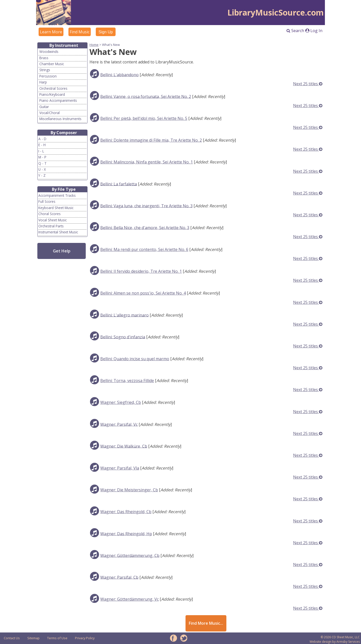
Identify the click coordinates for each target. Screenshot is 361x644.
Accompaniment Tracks (57, 195)
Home (94, 45)
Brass (44, 58)
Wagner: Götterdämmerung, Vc (129, 599)
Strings (45, 70)
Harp (43, 82)
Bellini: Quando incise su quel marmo (135, 359)
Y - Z (42, 175)
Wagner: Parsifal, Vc (119, 424)
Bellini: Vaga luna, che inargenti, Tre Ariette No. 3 (146, 206)
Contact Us (12, 638)
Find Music (80, 32)
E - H (42, 145)
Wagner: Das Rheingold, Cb (126, 512)
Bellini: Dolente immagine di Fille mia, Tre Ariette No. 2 (151, 140)
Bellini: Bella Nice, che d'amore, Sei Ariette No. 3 (145, 227)
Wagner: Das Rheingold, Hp (126, 533)
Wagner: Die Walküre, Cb (124, 446)
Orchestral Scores (53, 88)
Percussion (48, 76)
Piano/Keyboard (52, 94)
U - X (42, 169)
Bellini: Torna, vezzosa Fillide (127, 381)
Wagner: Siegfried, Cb (121, 402)
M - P (42, 157)
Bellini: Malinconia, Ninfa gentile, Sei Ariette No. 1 (147, 162)
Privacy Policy (85, 638)
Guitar (44, 107)
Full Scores (47, 201)
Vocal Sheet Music (53, 220)
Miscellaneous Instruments (60, 119)
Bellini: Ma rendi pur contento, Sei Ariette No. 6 (144, 249)
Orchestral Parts (51, 226)
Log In (314, 31)
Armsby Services (348, 642)
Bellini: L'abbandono (119, 74)
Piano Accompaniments (58, 100)
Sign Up (106, 32)
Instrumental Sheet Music (58, 232)
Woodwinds (49, 52)
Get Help (62, 251)
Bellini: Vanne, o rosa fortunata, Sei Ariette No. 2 (146, 96)
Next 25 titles (308, 84)
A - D (42, 139)
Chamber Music (52, 64)
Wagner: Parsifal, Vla (120, 468)
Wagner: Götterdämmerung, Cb (130, 555)
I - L (41, 151)
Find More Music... (206, 623)
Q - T (42, 163)
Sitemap (33, 638)
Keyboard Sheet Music (56, 208)
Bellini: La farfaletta (119, 184)
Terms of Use (57, 638)
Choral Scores (50, 214)
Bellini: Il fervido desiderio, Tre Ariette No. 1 (141, 271)
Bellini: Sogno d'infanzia (123, 337)
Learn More (51, 32)
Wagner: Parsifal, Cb (119, 577)
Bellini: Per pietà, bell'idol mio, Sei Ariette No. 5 (144, 118)
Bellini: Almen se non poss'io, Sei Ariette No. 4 (143, 293)
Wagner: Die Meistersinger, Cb (129, 490)
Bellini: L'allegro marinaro (124, 315)
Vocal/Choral (50, 113)
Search (295, 31)
